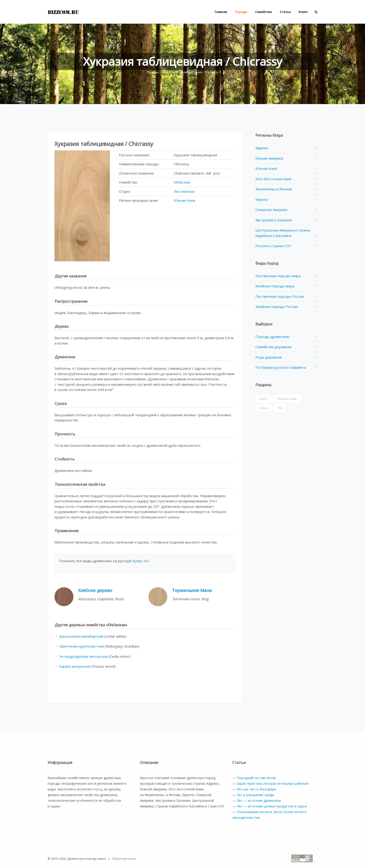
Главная (221, 12)
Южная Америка (269, 158)
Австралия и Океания (274, 220)
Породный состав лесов (256, 778)
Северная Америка (271, 210)
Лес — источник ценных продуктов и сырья (272, 806)
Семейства (263, 12)
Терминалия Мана (192, 590)
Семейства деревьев (273, 347)
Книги (303, 12)
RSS (280, 408)
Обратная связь (287, 399)
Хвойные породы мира (275, 286)
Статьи (285, 12)
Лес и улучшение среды (255, 795)
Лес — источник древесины (259, 800)
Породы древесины (273, 337)
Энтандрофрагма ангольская (84, 656)
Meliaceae (182, 182)
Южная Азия (184, 200)
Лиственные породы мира (278, 276)
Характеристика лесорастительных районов (273, 783)
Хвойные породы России (277, 307)
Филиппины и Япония (274, 189)
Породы (241, 12)
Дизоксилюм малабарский (81, 636)
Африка (262, 148)
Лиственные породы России (280, 296)
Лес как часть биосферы (256, 789)
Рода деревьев (269, 357)
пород (97, 789)
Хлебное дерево (95, 590)
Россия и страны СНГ (273, 246)
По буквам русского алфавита (281, 367)
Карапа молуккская (75, 666)
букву (138, 561)
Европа (261, 199)
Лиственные (184, 191)
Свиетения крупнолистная (82, 646)
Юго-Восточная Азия (273, 179)
